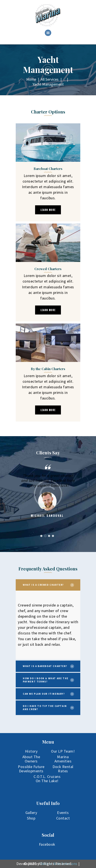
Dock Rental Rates (63, 769)
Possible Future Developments (31, 769)
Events (63, 813)
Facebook (47, 844)
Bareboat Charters (48, 169)
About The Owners (31, 759)
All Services (50, 79)
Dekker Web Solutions (59, 864)
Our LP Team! (63, 751)
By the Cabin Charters (48, 369)
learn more (48, 210)
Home (31, 79)
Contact (63, 818)
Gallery (31, 813)
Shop (31, 818)
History (31, 751)
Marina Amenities (63, 759)
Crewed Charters (48, 269)
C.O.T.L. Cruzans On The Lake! (47, 779)
